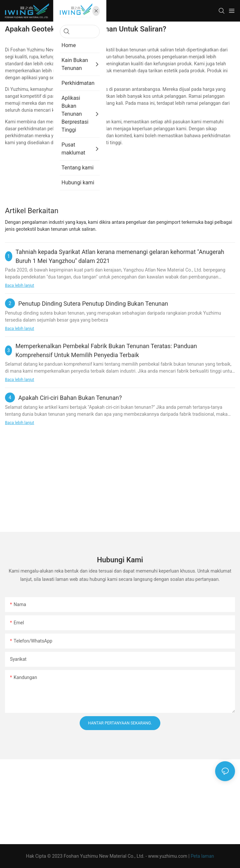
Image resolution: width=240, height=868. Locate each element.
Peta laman (202, 856)
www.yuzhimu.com (168, 856)
